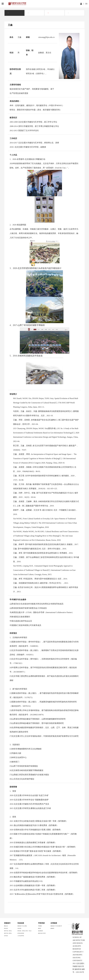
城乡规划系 (48, 13)
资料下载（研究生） (8, 933)
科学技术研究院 (21, 933)
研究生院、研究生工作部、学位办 (24, 931)
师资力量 (8, 13)
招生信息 (6, 928)
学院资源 (41, 923)
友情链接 (54, 923)
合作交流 (6, 936)
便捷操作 (7, 923)
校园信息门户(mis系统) (22, 926)
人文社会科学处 (21, 936)
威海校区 (52, 928)
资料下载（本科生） (8, 931)
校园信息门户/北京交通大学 (56, 926)
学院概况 (40, 926)
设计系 (68, 13)
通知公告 (6, 926)
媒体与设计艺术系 (42, 933)
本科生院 (19, 928)
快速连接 (21, 923)
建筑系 (28, 13)
